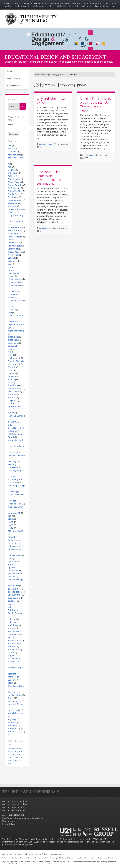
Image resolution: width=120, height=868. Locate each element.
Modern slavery (10, 821)
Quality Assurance (16, 613)
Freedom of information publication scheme (23, 818)
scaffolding (13, 625)
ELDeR (11, 355)
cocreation (13, 291)
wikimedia (12, 725)
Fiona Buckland (15, 200)
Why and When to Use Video (52, 101)
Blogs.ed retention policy (14, 807)
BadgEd (11, 258)
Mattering (12, 492)
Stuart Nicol (13, 249)
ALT (9, 167)
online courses (15, 546)
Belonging (12, 261)
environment (14, 358)
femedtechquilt (15, 388)
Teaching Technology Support (13, 677)
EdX (10, 352)
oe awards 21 (14, 513)
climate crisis (14, 282)
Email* (17, 127)
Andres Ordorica (46, 144)
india (10, 425)
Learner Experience (17, 455)
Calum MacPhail (15, 191)
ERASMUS (12, 367)
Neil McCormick (15, 231)
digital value (14, 340)
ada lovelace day (16, 158)
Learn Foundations (17, 446)
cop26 (11, 307)
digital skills (13, 337)
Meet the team (14, 86)
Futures (11, 398)
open (10, 559)
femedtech (13, 385)
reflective (12, 622)
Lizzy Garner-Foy (16, 215)
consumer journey (16, 300)
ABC (10, 146)
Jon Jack (12, 206)
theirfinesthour (15, 695)
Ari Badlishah (14, 188)
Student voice (14, 650)
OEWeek (12, 537)
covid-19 (12, 309)
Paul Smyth (13, 234)
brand (11, 267)
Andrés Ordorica (15, 185)
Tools (10, 698)
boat (10, 264)
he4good (12, 401)
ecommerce (13, 343)
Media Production (16, 495)
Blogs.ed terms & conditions (15, 801)
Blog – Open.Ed (15, 758)
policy (11, 607)
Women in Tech (15, 732)
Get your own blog (58, 854)
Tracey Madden (15, 252)
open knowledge (16, 580)
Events (11, 373)
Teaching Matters (16, 755)
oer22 (10, 522)
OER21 (11, 519)
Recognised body (90, 842)
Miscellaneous (14, 504)
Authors (12, 176)
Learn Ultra (13, 452)
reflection (12, 619)
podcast (12, 604)
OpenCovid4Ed (15, 595)
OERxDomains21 (15, 531)
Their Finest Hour (16, 686)
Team (10, 683)
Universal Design (16, 704)
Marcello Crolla (15, 228)
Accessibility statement (13, 815)
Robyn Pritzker (15, 246)
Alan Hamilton (15, 179)
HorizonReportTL (16, 407)
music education (15, 507)
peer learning (14, 598)
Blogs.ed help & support (14, 810)
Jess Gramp (13, 203)
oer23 (10, 525)
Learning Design (15, 470)
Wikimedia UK (14, 728)
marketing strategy (17, 486)
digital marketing (16, 331)
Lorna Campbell (15, 222)
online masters (15, 555)
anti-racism (13, 173)
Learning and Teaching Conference (14, 464)
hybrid (11, 413)
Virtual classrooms (16, 713)
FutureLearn (14, 395)
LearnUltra (13, 482)
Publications (14, 610)
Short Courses (14, 640)
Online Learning (15, 549)
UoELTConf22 (14, 710)
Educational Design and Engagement (55, 57)
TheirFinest (13, 692)
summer (12, 653)
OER (10, 516)
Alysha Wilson (14, 182)
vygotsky (12, 719)
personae (12, 601)
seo (9, 637)
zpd (10, 734)
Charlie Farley (14, 194)
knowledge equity (16, 440)
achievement (14, 155)
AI (9, 164)
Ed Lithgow (13, 197)
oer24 (10, 528)
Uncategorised (15, 701)
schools (11, 628)
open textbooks (15, 592)
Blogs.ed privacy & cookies (15, 804)
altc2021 (12, 170)
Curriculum (13, 322)
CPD (10, 313)
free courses (13, 391)
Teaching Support (16, 668)
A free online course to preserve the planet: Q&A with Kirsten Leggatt (95, 104)
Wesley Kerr (13, 255)
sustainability (14, 659)
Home (10, 71)
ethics (11, 370)
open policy (13, 586)
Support (12, 656)
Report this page (10, 824)
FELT (10, 382)
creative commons (16, 316)
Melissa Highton (15, 752)
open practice (14, 589)
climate (11, 276)
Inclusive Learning (16, 416)
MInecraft (12, 501)
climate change (15, 279)
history (11, 404)
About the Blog (14, 78)
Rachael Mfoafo (15, 237)
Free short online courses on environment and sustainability (49, 178)
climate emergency (17, 285)
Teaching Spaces (15, 662)
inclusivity (12, 422)
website (11, 722)
